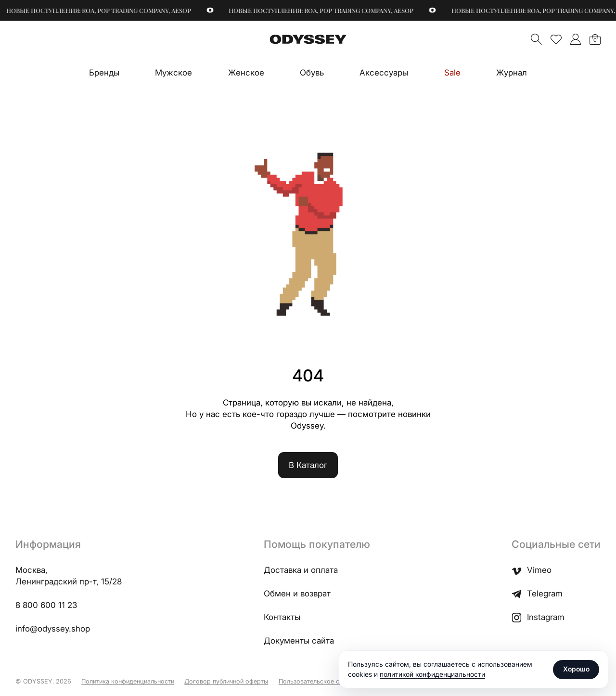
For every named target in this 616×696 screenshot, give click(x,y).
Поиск (536, 39)
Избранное (556, 39)
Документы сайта (299, 641)
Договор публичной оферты (226, 681)
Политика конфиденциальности (128, 681)
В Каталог (308, 465)
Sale (452, 73)
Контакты (282, 617)
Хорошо (576, 669)
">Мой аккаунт (575, 39)
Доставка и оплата (301, 570)
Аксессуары (384, 73)
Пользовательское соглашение (325, 681)
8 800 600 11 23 (46, 605)
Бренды (104, 73)
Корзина (595, 40)
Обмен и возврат (297, 594)
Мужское (173, 73)
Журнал (512, 73)
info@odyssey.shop (53, 629)
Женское (246, 73)
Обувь (312, 73)
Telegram (537, 594)
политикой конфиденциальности (432, 674)
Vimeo (532, 570)
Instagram (538, 617)
